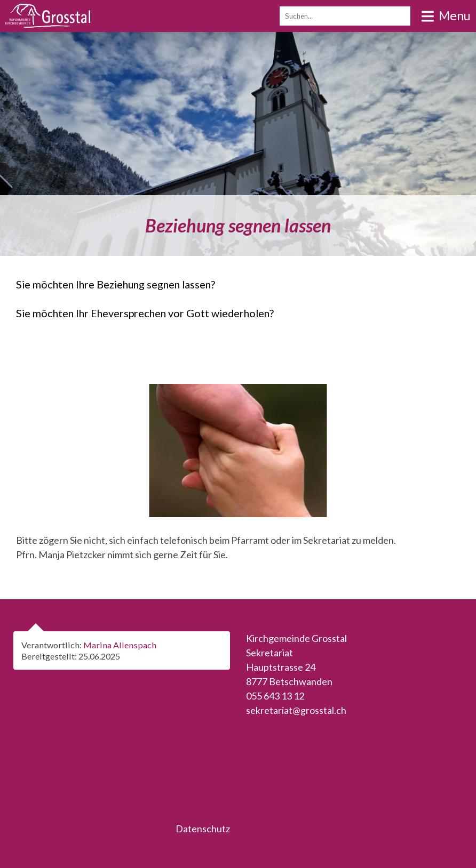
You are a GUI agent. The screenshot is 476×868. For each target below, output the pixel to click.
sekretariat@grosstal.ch (296, 710)
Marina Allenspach (120, 645)
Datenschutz (203, 829)
